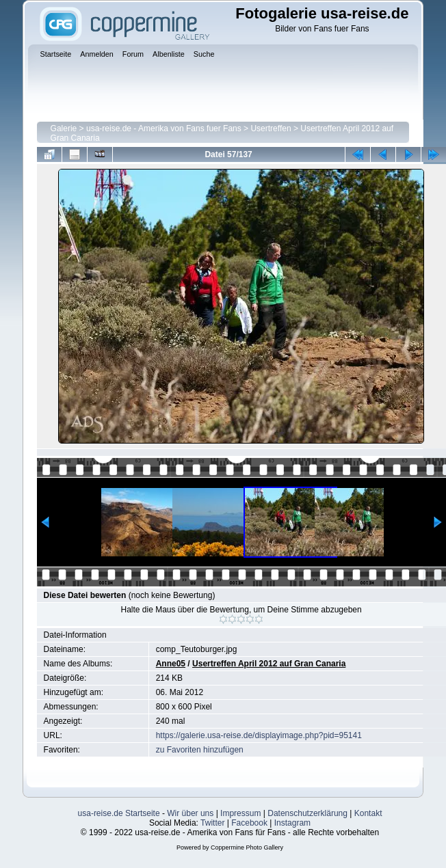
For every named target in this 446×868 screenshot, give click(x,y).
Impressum (240, 813)
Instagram (292, 823)
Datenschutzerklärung (307, 813)
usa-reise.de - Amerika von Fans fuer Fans (164, 128)
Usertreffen (271, 128)
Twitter (212, 823)
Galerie (64, 128)
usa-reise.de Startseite (119, 813)
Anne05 (171, 664)
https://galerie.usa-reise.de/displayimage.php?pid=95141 (259, 735)
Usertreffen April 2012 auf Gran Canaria (269, 664)
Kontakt (368, 813)
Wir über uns (190, 813)
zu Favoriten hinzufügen (200, 750)
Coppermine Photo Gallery (247, 847)
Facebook (249, 823)
